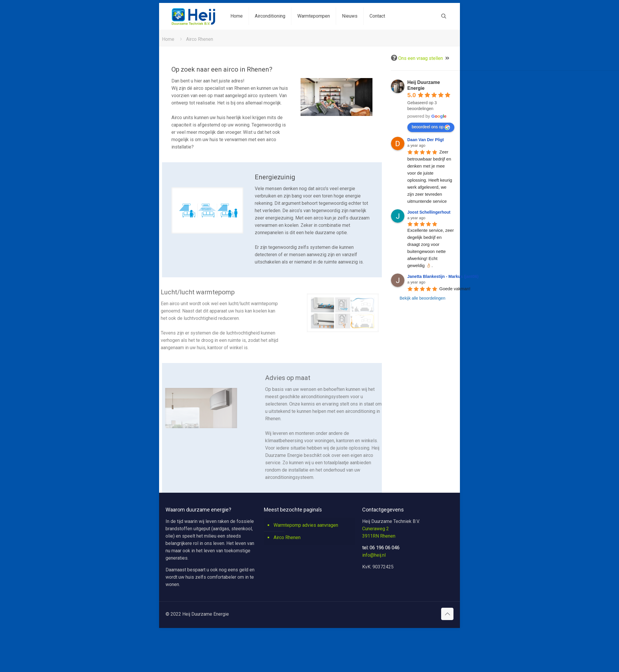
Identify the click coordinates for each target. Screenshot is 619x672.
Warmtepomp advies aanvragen (306, 525)
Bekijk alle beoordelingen (423, 298)
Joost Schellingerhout (429, 212)
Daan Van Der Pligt (426, 140)
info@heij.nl (374, 555)
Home (168, 39)
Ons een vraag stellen (421, 58)
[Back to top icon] (447, 614)
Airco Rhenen (287, 537)
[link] (338, 97)
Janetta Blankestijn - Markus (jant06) (443, 276)
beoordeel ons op (431, 127)
